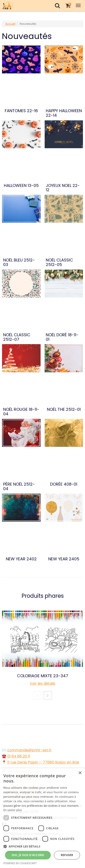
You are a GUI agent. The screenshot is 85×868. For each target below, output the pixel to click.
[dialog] (42, 818)
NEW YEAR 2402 (21, 559)
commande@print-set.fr (29, 750)
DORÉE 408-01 (64, 484)
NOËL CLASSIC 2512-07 (17, 337)
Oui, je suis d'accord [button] (28, 855)
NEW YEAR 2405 (64, 559)
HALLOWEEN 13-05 (21, 186)
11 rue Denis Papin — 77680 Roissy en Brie (43, 762)
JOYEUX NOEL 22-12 (63, 188)
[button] (42, 846)
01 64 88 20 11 (19, 756)
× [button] (80, 773)
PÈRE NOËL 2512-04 (19, 486)
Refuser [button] (67, 855)
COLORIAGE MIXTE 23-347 (43, 676)
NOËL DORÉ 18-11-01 (62, 337)
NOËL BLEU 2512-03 (19, 262)
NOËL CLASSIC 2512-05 (59, 262)
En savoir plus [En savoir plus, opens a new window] (13, 810)
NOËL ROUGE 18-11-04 (21, 412)
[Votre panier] (68, 6)
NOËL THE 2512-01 (64, 409)
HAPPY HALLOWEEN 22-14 (64, 113)
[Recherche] (57, 6)
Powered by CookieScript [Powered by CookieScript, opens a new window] (20, 863)
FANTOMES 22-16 (21, 111)
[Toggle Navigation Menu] (78, 6)
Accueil (10, 24)
